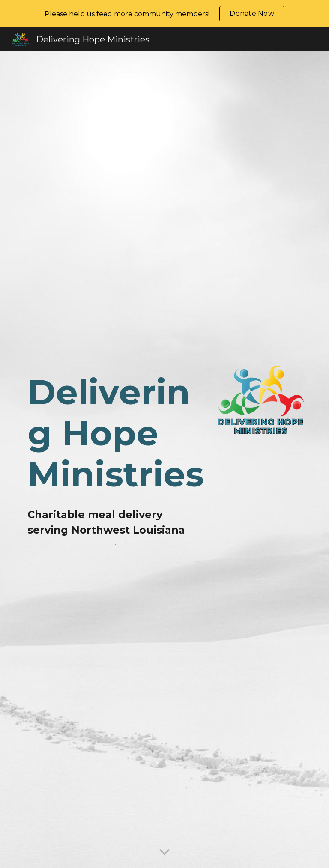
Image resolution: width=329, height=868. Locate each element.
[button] (164, 853)
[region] (164, 14)
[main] (116, 433)
